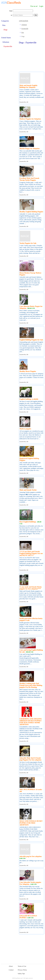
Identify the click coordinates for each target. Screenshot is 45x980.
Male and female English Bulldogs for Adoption (28, 86)
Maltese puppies (25, 429)
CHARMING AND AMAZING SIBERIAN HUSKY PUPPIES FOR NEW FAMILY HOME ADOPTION (31, 722)
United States (6, 38)
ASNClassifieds (24, 21)
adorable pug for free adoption (31, 856)
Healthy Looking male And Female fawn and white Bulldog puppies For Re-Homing (31, 685)
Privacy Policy (22, 970)
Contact (11, 970)
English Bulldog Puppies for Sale (31, 340)
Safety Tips (21, 974)
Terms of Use (22, 966)
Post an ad (34, 6)
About (11, 966)
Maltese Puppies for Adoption (30, 119)
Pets (23, 33)
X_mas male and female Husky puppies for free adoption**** (31, 588)
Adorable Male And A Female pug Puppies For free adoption (30, 759)
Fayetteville (25, 29)
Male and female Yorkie (28, 490)
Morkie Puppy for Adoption (30, 149)
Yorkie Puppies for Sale (28, 243)
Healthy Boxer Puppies (28, 371)
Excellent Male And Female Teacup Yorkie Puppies (29, 179)
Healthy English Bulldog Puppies (31, 212)
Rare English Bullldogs (28, 522)
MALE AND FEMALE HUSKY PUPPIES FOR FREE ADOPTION (31, 823)
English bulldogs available (29, 399)
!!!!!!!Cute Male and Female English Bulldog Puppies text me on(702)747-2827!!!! (31, 553)
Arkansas (24, 25)
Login (41, 6)
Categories (5, 21)
